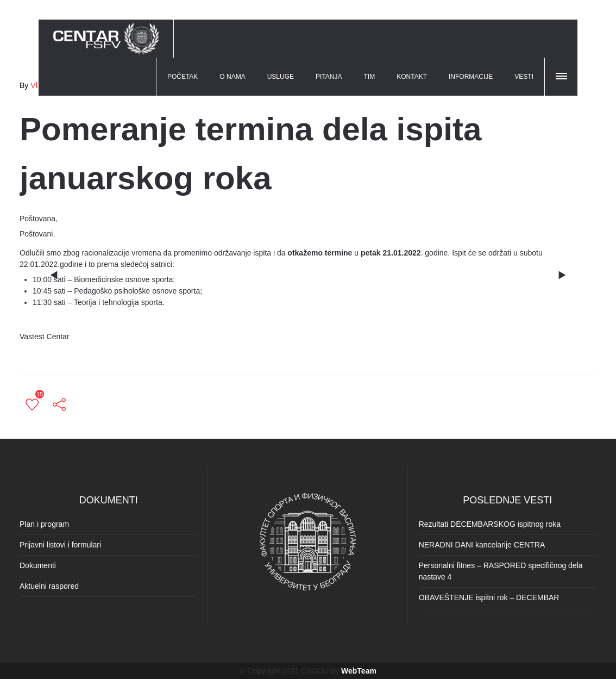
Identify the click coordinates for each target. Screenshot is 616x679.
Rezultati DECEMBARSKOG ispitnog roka (490, 524)
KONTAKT (412, 77)
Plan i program (44, 524)
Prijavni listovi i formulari (60, 545)
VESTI (524, 77)
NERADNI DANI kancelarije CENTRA (482, 545)
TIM (370, 77)
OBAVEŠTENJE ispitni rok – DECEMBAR (489, 597)
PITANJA (329, 77)
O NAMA (232, 77)
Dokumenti (38, 565)
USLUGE (281, 77)
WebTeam (359, 671)
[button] (562, 74)
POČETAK (183, 77)
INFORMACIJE (471, 77)
